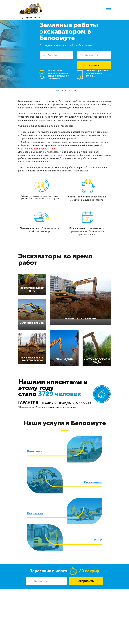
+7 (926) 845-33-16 (29, 17)
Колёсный (35, 451)
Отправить (94, 65)
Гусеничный (93, 482)
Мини (98, 540)
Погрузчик (35, 513)
